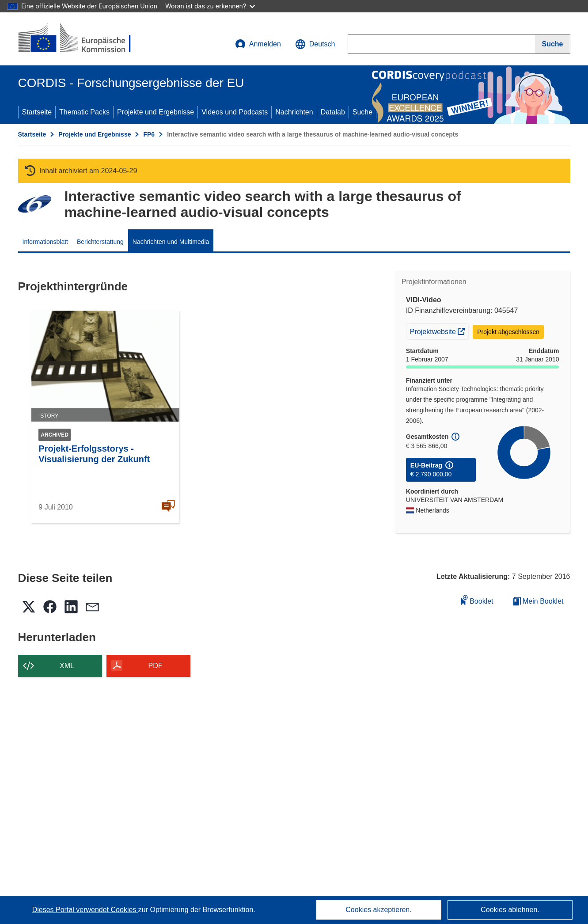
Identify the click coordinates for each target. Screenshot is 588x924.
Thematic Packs (84, 112)
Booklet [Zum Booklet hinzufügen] (477, 600)
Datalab (333, 112)
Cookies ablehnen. (510, 910)
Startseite (37, 112)
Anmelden (258, 44)
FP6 (149, 134)
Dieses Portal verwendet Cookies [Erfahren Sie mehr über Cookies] (85, 910)
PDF (156, 666)
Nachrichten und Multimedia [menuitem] (171, 242)
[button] (315, 44)
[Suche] (552, 44)
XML (67, 666)
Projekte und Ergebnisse (156, 112)
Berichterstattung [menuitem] (100, 242)
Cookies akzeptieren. (378, 910)
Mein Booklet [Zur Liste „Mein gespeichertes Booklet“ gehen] (539, 601)
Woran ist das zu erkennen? (210, 6)
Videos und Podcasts (235, 112)
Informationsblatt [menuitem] (46, 242)
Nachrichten (294, 112)
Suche (362, 112)
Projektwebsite (439, 331)
